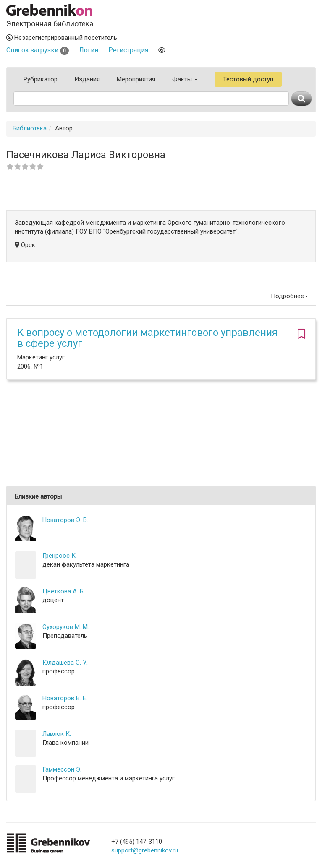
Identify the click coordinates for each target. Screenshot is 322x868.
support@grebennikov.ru (145, 850)
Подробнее (289, 296)
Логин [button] (89, 50)
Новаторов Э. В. (65, 520)
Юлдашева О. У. (65, 663)
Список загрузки (38, 50)
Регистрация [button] (128, 50)
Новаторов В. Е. (65, 698)
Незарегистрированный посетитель (62, 38)
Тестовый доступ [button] (248, 79)
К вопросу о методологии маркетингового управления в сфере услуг (147, 338)
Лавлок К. (57, 734)
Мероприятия (136, 79)
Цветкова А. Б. (64, 591)
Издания (87, 79)
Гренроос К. (60, 556)
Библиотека (30, 128)
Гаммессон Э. (62, 769)
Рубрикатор (41, 79)
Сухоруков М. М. (66, 627)
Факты (185, 79)
